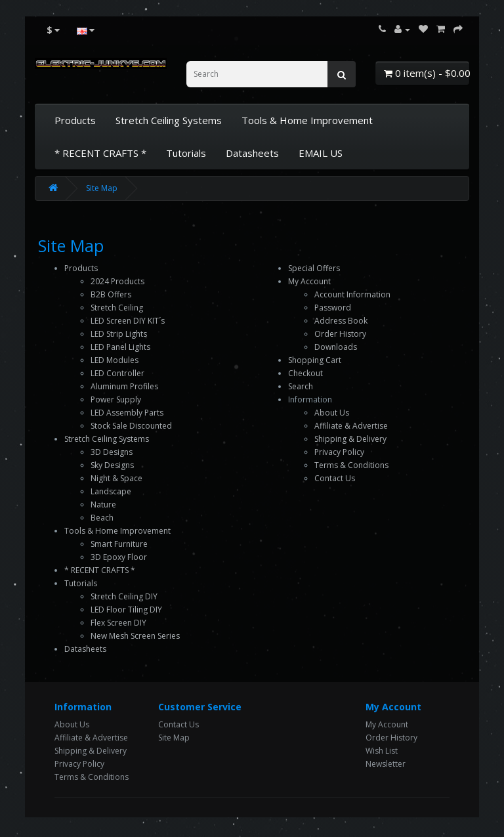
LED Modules (115, 360)
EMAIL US (321, 153)
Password (333, 308)
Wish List (382, 751)
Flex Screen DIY (118, 623)
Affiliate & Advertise (351, 426)
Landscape (111, 491)
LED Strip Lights (119, 334)
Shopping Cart (315, 360)
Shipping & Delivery (350, 439)
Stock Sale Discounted (131, 426)
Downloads (336, 347)
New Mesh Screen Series (135, 636)
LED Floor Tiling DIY (126, 610)
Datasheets (252, 153)
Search (301, 386)
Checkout (305, 373)
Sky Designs (112, 465)
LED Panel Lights (120, 347)
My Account (309, 281)
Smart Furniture (119, 544)
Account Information (352, 294)
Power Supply (116, 399)
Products (75, 120)
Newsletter (386, 764)
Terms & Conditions (351, 465)
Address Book (341, 321)
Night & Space (116, 478)
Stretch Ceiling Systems (169, 120)
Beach (102, 518)
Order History (340, 334)
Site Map (102, 188)
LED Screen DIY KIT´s (128, 321)
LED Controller (117, 373)
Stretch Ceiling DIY (124, 596)
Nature (103, 504)
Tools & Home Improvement (307, 120)
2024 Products (117, 281)
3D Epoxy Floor (119, 557)
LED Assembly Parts (127, 413)
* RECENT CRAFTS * (100, 153)
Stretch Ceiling (117, 308)
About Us (332, 413)
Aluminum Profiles (124, 386)
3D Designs (112, 452)
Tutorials (186, 153)
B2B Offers (111, 294)
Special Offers (314, 268)
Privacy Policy (339, 452)
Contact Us (335, 478)
